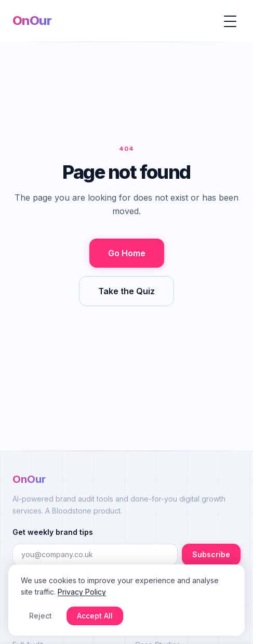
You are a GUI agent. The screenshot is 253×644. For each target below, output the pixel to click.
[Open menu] (230, 21)
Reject (41, 616)
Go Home (127, 253)
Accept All (95, 616)
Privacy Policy (82, 592)
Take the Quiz (126, 291)
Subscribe (211, 554)
